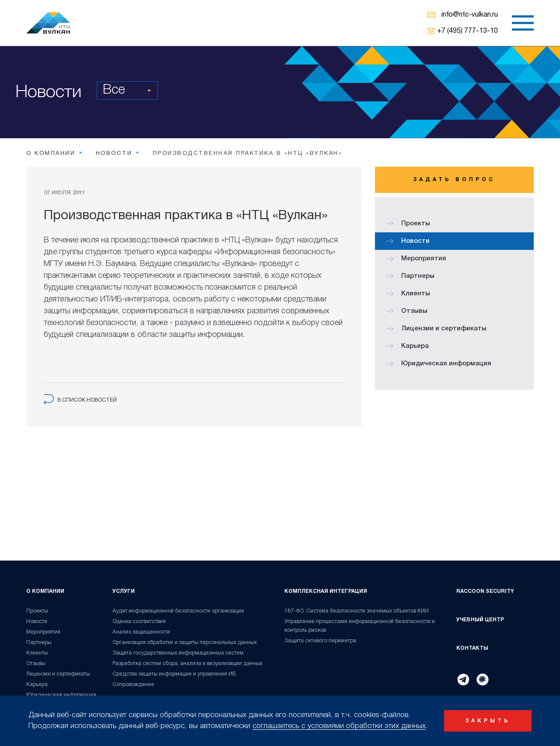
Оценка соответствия (139, 622)
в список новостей (80, 400)
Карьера (408, 346)
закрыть (488, 721)
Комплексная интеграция (326, 591)
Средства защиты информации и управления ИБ (174, 674)
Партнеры (410, 276)
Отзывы (407, 311)
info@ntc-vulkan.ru (470, 15)
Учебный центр (480, 620)
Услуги (124, 591)
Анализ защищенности (141, 632)
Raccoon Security (485, 591)
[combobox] (127, 91)
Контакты (472, 648)
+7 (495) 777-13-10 (467, 31)
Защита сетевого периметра (320, 641)
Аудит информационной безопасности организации (178, 611)
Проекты (408, 224)
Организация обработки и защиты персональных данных (185, 643)
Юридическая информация (439, 364)
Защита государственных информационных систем (178, 653)
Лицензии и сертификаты (436, 329)
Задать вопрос (454, 180)
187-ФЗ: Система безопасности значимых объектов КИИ (357, 611)
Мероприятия (416, 259)
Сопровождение (133, 685)
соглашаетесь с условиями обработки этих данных (339, 726)
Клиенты (408, 294)
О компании (45, 591)
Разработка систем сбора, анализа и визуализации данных (187, 664)
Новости (408, 241)
